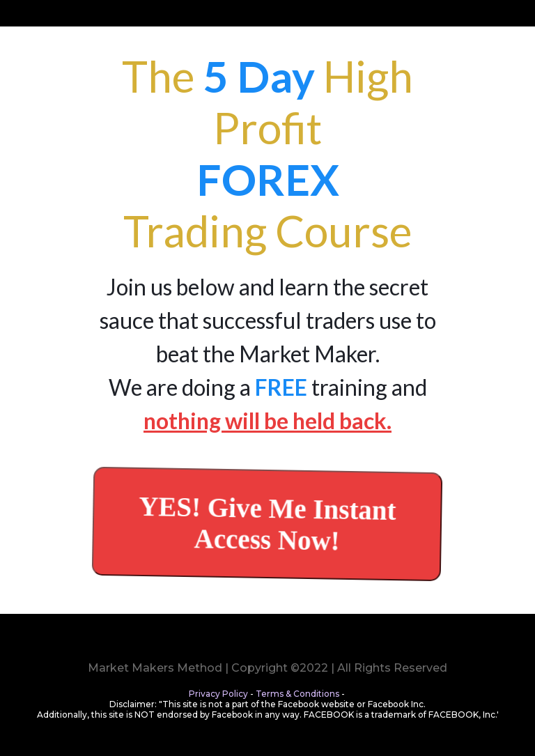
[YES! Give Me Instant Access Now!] (267, 524)
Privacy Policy (218, 694)
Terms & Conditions (297, 694)
